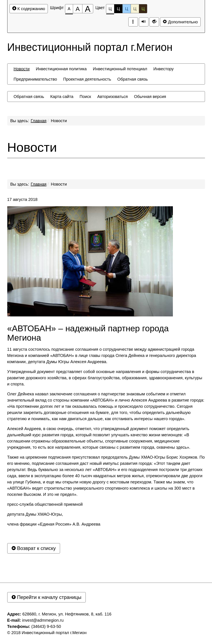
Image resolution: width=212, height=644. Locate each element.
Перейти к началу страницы (47, 597)
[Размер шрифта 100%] (69, 9)
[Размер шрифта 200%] (88, 9)
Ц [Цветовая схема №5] (143, 9)
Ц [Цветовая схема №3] (127, 9)
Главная (39, 121)
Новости (59, 121)
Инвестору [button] (164, 69)
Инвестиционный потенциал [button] (120, 69)
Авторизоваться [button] (113, 97)
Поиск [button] (85, 97)
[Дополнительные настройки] (154, 22)
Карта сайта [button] (62, 97)
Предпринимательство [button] (35, 79)
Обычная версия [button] (150, 97)
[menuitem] (22, 69)
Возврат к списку (34, 548)
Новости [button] (22, 69)
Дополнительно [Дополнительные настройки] (180, 22)
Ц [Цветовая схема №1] (110, 10)
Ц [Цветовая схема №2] (118, 9)
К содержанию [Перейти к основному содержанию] (29, 9)
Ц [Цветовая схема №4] (135, 9)
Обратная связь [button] (133, 79)
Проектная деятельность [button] (87, 79)
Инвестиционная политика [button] (61, 69)
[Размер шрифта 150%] (78, 9)
